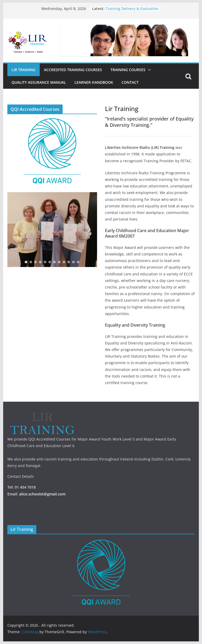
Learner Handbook (94, 82)
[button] (148, 70)
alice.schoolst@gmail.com (42, 494)
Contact (130, 82)
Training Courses (128, 70)
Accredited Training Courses (73, 70)
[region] (52, 230)
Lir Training (24, 70)
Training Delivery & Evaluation (132, 9)
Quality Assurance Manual (39, 82)
